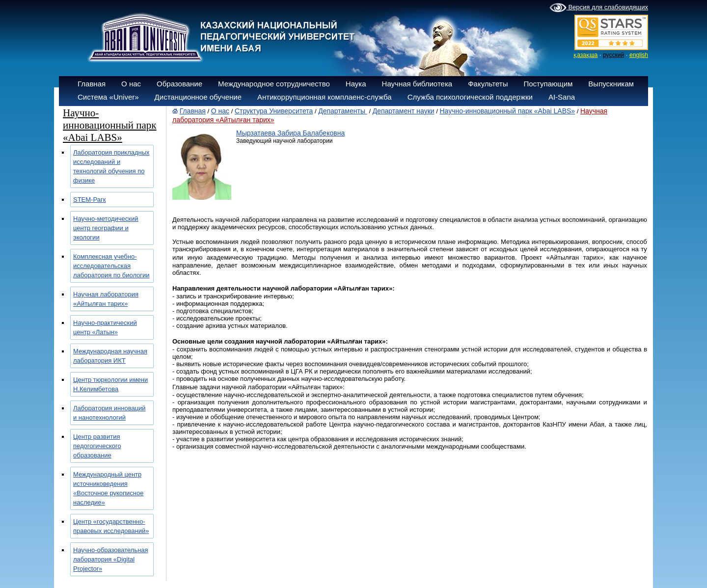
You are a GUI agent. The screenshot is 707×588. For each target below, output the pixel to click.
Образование (179, 84)
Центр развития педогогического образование (97, 446)
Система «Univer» (108, 97)
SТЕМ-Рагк (89, 200)
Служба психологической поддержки (470, 97)
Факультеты (488, 84)
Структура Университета (274, 111)
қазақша (585, 55)
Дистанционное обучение (198, 97)
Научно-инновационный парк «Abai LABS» (507, 111)
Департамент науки (404, 111)
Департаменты (343, 111)
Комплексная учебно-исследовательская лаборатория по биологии (111, 266)
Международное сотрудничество (274, 84)
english (639, 55)
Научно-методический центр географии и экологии (106, 228)
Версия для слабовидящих (599, 8)
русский (613, 55)
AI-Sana (562, 97)
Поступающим (548, 84)
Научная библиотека (417, 84)
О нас (131, 84)
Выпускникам (611, 84)
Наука (356, 84)
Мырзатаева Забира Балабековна (290, 133)
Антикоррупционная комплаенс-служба (325, 97)
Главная (92, 84)
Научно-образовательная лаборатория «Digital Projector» (111, 559)
